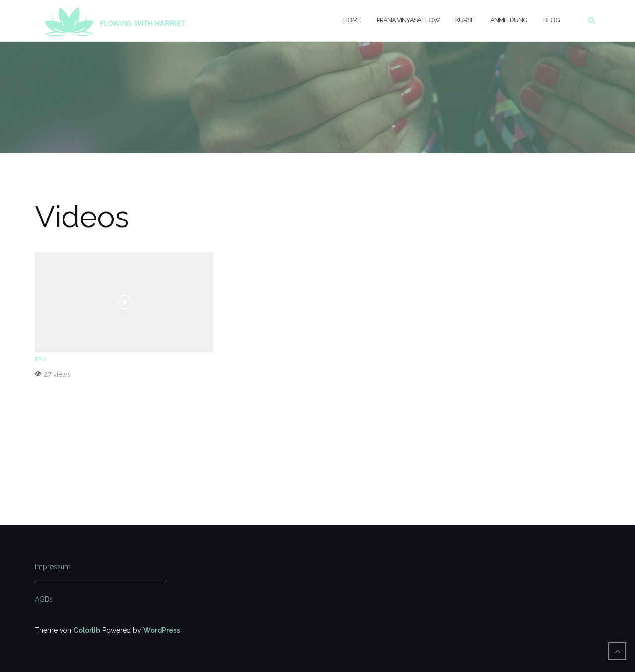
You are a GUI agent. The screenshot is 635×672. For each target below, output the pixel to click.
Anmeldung (509, 20)
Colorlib (87, 630)
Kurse (465, 20)
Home (352, 20)
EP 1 (40, 360)
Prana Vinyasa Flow (408, 20)
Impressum (53, 567)
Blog (551, 20)
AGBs (44, 599)
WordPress (162, 630)
